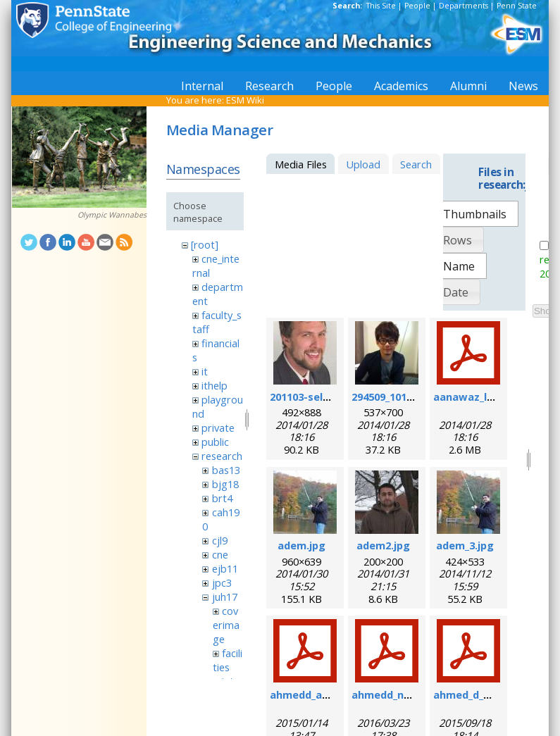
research (222, 456)
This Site (381, 6)
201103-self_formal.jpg (328, 397)
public (215, 442)
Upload (363, 164)
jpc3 (222, 582)
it (205, 371)
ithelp (214, 385)
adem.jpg (301, 545)
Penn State (517, 6)
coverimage (226, 625)
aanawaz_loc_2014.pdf (490, 397)
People (417, 6)
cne (220, 554)
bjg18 (225, 484)
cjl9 (220, 540)
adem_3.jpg (465, 545)
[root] (205, 244)
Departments (463, 6)
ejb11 (225, 568)
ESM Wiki (245, 100)
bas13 (226, 470)
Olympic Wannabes (112, 215)
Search (416, 164)
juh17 (225, 597)
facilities (228, 660)
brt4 (222, 498)
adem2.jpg (383, 545)
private (218, 428)
